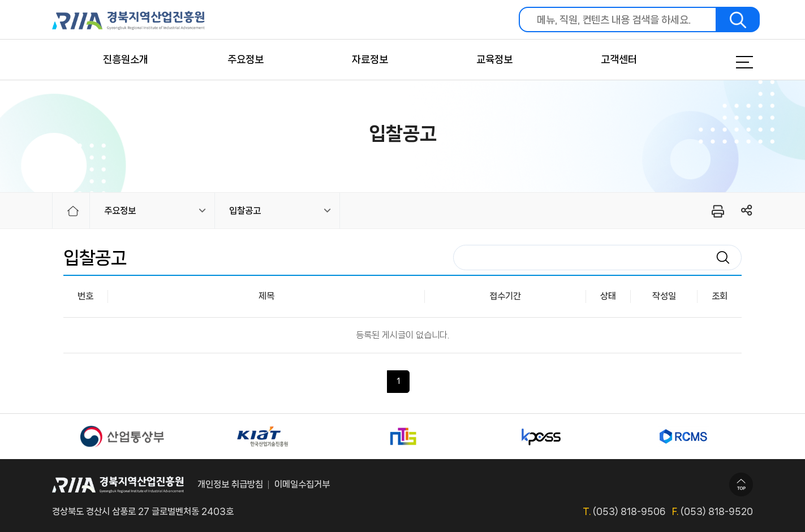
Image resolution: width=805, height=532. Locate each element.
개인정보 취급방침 (230, 484)
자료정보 (370, 59)
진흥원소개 (126, 59)
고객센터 (619, 59)
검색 (738, 20)
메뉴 (730, 62)
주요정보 (246, 59)
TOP (741, 485)
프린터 (717, 211)
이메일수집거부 (302, 484)
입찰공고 (245, 211)
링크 (747, 211)
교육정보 (494, 59)
